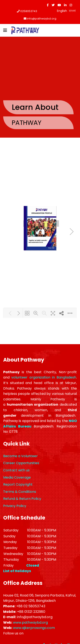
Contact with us (16, 470)
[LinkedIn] (65, 5)
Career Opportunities (21, 463)
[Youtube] (59, 5)
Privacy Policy (15, 506)
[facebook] (48, 5)
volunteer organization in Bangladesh (44, 377)
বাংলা (72, 11)
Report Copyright (18, 484)
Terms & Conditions (20, 492)
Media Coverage (17, 477)
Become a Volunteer (20, 456)
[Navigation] (5, 30)
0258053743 (29, 11)
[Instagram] (71, 5)
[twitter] (53, 5)
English (62, 11)
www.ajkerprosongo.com (34, 628)
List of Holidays (17, 571)
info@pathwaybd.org (42, 19)
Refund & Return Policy (22, 499)
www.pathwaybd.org (30, 622)
